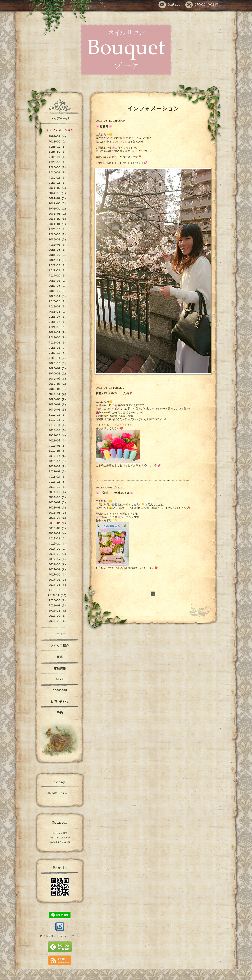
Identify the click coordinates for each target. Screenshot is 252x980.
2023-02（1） (58, 255)
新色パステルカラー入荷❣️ (114, 394)
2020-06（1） (58, 384)
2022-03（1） (58, 286)
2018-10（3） (58, 487)
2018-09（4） (58, 492)
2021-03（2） (58, 338)
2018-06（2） (58, 508)
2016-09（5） (58, 606)
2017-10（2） (58, 544)
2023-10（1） (58, 235)
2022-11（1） (58, 271)
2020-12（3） (58, 353)
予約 (60, 713)
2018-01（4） (58, 534)
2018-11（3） (58, 482)
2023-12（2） (58, 230)
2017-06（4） (58, 565)
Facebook (60, 690)
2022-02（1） (58, 291)
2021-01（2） (58, 348)
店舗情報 (60, 669)
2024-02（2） (58, 219)
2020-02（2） (58, 405)
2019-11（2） (58, 420)
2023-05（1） (58, 245)
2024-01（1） (58, 224)
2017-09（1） (58, 549)
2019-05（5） (58, 451)
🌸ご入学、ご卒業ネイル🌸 (115, 493)
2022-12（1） (58, 266)
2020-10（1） (58, 364)
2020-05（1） (58, 389)
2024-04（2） (58, 209)
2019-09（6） (58, 431)
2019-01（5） (58, 472)
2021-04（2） (58, 333)
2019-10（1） (58, 425)
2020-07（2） (58, 379)
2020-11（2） (58, 358)
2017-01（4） (58, 585)
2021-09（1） (58, 307)
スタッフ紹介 (60, 646)
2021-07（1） (58, 317)
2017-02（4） (58, 580)
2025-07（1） (58, 157)
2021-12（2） (58, 302)
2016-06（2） (58, 621)
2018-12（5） (58, 477)
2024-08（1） (58, 193)
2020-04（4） (58, 395)
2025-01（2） (58, 173)
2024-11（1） (58, 183)
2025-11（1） (58, 147)
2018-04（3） (58, 518)
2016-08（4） (58, 611)
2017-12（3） (58, 539)
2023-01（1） (58, 261)
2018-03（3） (58, 523)
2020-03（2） (58, 400)
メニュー (60, 634)
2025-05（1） (58, 163)
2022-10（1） (58, 276)
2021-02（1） (58, 343)
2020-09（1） (58, 369)
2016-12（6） (58, 590)
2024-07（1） (58, 199)
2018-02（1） (58, 529)
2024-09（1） (58, 188)
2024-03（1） (58, 214)
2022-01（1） (58, 297)
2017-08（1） (58, 554)
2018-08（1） (58, 498)
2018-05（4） (58, 513)
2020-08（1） (58, 374)
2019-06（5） (58, 446)
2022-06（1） (58, 281)
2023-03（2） (58, 250)
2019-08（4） (58, 436)
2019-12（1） (58, 415)
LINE (60, 680)
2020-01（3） (58, 410)
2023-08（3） (58, 240)
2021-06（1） (58, 322)
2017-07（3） (58, 560)
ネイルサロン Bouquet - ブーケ (60, 936)
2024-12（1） (58, 178)
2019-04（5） (58, 456)
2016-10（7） (58, 601)
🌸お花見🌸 (104, 127)
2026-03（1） (58, 142)
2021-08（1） (58, 312)
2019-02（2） (58, 467)
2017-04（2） (58, 570)
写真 (60, 657)
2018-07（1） (58, 503)
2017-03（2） (58, 575)
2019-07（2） (58, 441)
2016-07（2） (58, 616)
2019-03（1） (58, 462)
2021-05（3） (58, 328)
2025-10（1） (58, 152)
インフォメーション (60, 131)
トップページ (60, 119)
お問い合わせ (60, 702)
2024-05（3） (58, 204)
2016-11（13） (58, 596)
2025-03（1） (58, 168)
